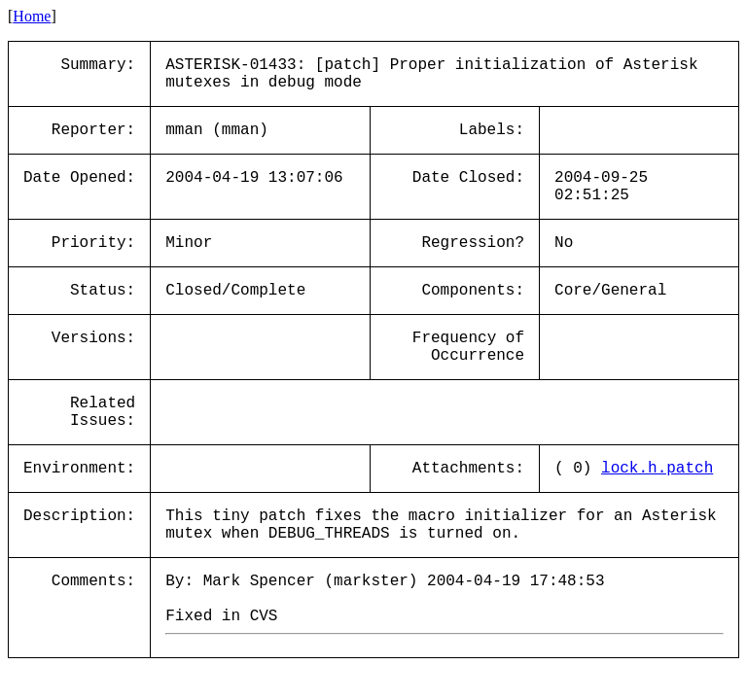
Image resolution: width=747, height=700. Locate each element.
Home (32, 16)
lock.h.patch (657, 469)
